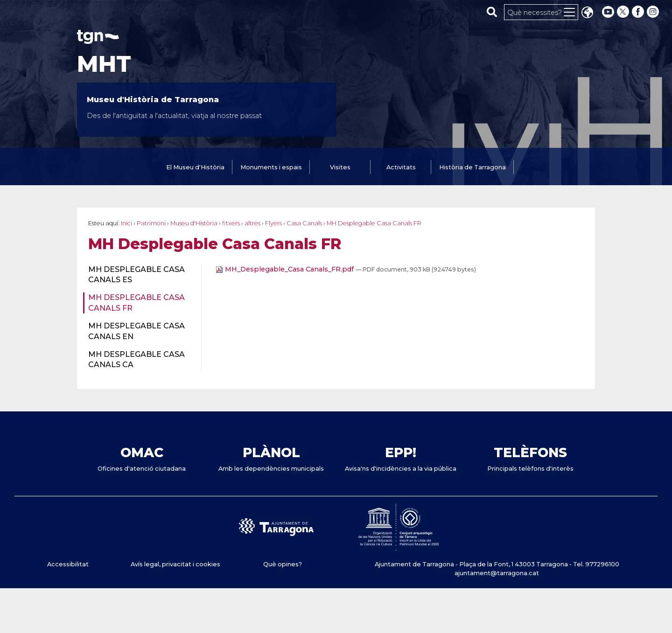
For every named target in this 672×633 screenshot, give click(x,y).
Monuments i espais (271, 167)
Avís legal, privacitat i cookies (175, 564)
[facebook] (639, 12)
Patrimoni (151, 223)
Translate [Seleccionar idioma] (587, 13)
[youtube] (608, 12)
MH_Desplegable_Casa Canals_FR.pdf (286, 269)
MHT (104, 64)
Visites (340, 167)
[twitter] (624, 12)
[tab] (195, 168)
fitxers (231, 223)
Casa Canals (304, 223)
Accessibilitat (68, 564)
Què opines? (283, 564)
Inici (126, 223)
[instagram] (654, 12)
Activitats (401, 167)
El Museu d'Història (195, 167)
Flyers (273, 223)
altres (252, 223)
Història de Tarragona (472, 167)
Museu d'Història (194, 223)
